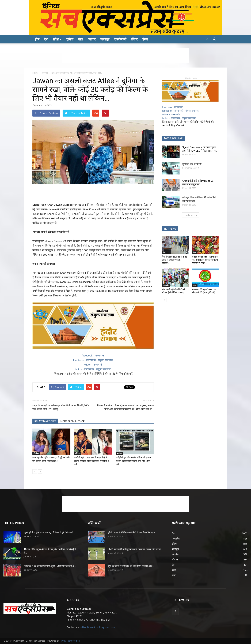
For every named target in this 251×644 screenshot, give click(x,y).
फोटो (174, 575)
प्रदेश (57, 39)
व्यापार (92, 39)
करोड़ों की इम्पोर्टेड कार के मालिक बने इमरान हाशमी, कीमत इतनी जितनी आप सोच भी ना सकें (133, 461)
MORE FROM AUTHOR (73, 421)
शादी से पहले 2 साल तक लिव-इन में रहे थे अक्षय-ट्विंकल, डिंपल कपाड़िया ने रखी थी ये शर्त (92, 461)
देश (46, 39)
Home (35, 73)
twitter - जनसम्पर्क (93, 365)
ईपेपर (134, 39)
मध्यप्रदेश (166, 285)
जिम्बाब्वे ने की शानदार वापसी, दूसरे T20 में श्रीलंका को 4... (50, 566)
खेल (81, 39)
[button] (214, 40)
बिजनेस (175, 554)
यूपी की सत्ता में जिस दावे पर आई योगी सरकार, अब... (131, 566)
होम (37, 39)
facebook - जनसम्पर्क (93, 355)
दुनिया (70, 39)
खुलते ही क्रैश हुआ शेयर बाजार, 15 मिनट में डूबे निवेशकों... (49, 533)
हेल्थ (145, 39)
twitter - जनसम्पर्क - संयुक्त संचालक (93, 369)
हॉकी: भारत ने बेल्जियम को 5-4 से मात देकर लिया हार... (133, 533)
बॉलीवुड (105, 39)
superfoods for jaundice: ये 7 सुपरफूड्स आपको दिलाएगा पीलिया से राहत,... (205, 260)
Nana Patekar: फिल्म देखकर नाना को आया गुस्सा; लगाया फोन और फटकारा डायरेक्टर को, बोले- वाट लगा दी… (125, 407)
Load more (190, 215)
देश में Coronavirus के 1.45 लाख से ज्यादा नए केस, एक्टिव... (175, 260)
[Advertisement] (125, 55)
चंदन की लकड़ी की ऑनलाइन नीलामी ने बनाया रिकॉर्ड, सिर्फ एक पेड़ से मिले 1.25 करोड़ (61, 407)
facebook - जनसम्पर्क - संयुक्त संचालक (93, 360)
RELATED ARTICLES (45, 421)
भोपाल (175, 559)
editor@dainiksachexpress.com (97, 627)
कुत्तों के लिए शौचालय (192, 164)
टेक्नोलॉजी (120, 39)
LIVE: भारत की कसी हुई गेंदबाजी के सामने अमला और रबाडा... (136, 549)
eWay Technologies (70, 641)
